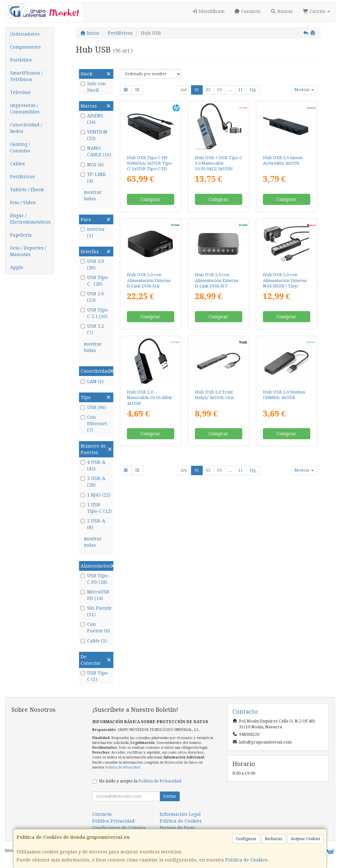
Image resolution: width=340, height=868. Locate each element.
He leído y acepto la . (141, 781)
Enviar (170, 796)
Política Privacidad (113, 821)
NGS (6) (92, 165)
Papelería (21, 235)
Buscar (282, 11)
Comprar (150, 199)
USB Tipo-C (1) (95, 676)
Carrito (317, 11)
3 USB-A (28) (93, 482)
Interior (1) (93, 232)
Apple (17, 267)
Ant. (184, 90)
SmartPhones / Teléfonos (26, 76)
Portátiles (21, 60)
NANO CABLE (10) (96, 151)
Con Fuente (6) (95, 628)
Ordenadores (25, 34)
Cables (17, 164)
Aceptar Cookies (305, 839)
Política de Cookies (246, 860)
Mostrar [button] (304, 90)
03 (220, 90)
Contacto (248, 11)
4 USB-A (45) (93, 465)
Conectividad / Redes (26, 128)
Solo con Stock (93, 87)
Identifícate (208, 11)
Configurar (246, 839)
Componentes (25, 47)
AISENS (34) (92, 119)
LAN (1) (92, 381)
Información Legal (180, 814)
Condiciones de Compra (119, 828)
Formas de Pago (177, 828)
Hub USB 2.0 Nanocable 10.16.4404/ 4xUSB (149, 398)
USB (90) (93, 407)
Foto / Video (23, 203)
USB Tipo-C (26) (95, 281)
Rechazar (274, 839)
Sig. (253, 90)
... (230, 90)
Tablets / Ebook (27, 190)
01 (197, 90)
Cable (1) (94, 641)
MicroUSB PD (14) (95, 595)
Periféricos (22, 177)
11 (241, 90)
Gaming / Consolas (20, 147)
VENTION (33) (94, 135)
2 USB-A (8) (93, 524)
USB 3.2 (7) (93, 329)
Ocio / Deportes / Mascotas (28, 251)
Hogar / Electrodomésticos (30, 219)
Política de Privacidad (123, 767)
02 (208, 90)
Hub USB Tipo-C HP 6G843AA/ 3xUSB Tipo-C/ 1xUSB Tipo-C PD (150, 163)
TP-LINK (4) (93, 178)
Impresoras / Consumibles (25, 109)
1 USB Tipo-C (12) (96, 508)
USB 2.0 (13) (92, 297)
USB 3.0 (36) (93, 264)
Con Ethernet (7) (94, 424)
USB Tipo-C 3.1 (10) (95, 313)
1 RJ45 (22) (96, 495)
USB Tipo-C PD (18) (95, 579)
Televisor (21, 92)
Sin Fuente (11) (96, 611)
